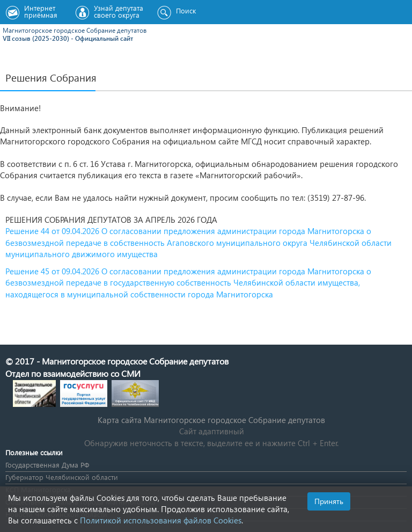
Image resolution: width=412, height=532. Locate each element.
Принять (329, 501)
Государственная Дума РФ (47, 465)
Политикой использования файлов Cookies (161, 520)
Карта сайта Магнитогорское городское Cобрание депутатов (211, 420)
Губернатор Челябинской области (62, 477)
